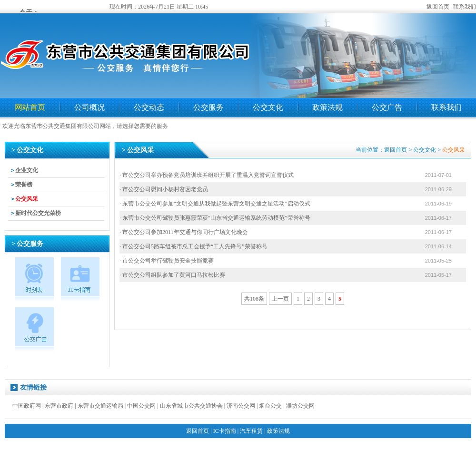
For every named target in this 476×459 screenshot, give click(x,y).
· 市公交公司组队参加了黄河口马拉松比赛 (172, 275)
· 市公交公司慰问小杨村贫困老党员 (164, 189)
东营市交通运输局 (100, 406)
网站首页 (30, 107)
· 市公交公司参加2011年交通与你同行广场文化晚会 (184, 232)
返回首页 (438, 7)
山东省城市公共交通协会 (191, 406)
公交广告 (387, 107)
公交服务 (208, 107)
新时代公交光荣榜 (38, 213)
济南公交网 (241, 406)
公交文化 (268, 107)
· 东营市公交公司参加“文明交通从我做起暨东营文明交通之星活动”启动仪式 (215, 204)
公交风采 (27, 199)
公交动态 (149, 107)
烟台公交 (270, 406)
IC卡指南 (225, 431)
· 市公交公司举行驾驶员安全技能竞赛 (167, 261)
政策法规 (327, 107)
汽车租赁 (251, 431)
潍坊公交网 (300, 406)
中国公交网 (141, 406)
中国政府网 (27, 406)
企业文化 (27, 170)
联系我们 (465, 7)
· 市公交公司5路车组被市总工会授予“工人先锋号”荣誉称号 (193, 246)
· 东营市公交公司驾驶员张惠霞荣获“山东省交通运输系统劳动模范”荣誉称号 (215, 218)
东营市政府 (59, 406)
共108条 (254, 299)
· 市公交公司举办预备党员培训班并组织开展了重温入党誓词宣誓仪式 (207, 175)
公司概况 (89, 107)
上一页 (280, 299)
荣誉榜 (24, 185)
